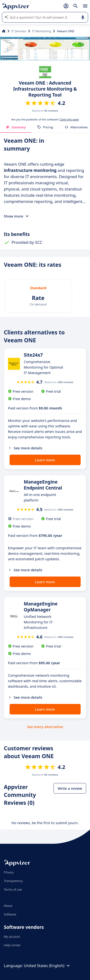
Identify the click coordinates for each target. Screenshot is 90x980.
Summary (16, 127)
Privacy (9, 872)
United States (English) (47, 966)
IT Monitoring (42, 31)
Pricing (45, 127)
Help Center (12, 945)
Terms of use (13, 889)
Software (10, 914)
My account (12, 936)
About (8, 906)
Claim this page (69, 119)
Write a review (70, 788)
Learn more (45, 460)
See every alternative (45, 727)
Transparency (13, 881)
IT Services (19, 31)
